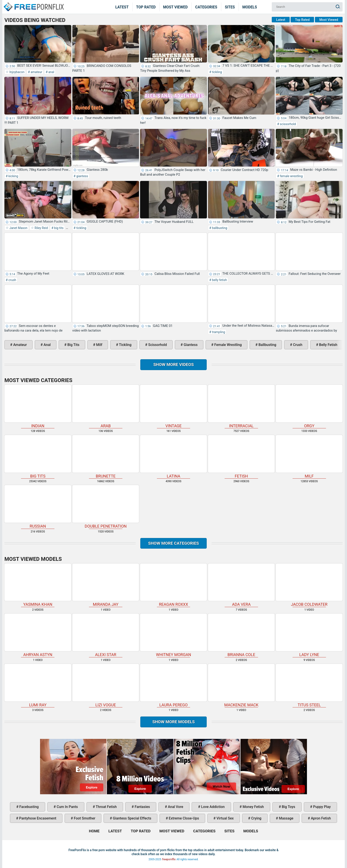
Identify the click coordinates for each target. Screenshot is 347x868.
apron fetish (321, 818)
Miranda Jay (106, 585)
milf (99, 345)
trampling (218, 332)
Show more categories (173, 543)
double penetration (106, 507)
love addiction (212, 807)
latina (173, 457)
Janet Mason (18, 228)
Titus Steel (309, 685)
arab (106, 406)
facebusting (29, 807)
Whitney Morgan (173, 635)
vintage (173, 406)
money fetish (253, 807)
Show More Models (173, 722)
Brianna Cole (241, 635)
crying (256, 818)
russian (38, 507)
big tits (58, 228)
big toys (288, 807)
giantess (82, 176)
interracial (241, 406)
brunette (106, 457)
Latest (122, 7)
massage (286, 818)
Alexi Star (106, 635)
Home (33, 4)
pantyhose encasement (37, 818)
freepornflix (169, 859)
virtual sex (225, 818)
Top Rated (146, 7)
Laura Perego (173, 685)
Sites (230, 7)
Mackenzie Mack (241, 685)
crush (12, 280)
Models (250, 7)
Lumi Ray (38, 685)
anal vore (175, 807)
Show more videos (174, 364)
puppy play (321, 807)
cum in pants (67, 807)
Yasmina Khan (38, 585)
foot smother (84, 818)
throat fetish (106, 807)
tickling (216, 72)
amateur (36, 72)
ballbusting (219, 228)
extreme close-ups (184, 818)
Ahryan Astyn (38, 635)
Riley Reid (41, 228)
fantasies (142, 807)
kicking (13, 176)
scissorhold (287, 124)
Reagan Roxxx (173, 585)
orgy (309, 406)
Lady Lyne (309, 635)
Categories (206, 7)
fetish (241, 457)
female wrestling (291, 176)
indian (38, 406)
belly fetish (219, 280)
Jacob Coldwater (309, 585)
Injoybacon (16, 72)
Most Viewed (175, 7)
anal (51, 72)
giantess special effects (132, 818)
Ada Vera (241, 585)
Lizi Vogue (106, 685)
